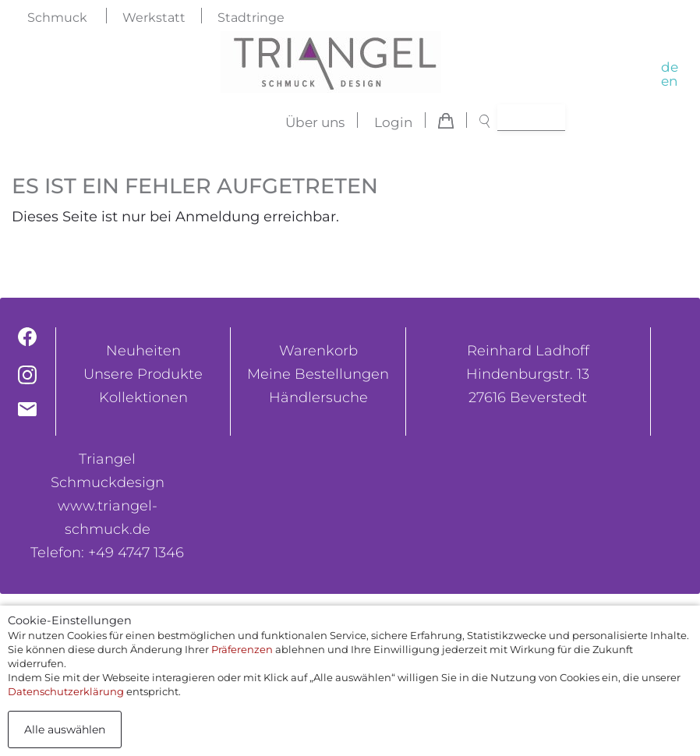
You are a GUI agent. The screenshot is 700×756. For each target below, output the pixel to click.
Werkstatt (154, 18)
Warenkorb (318, 351)
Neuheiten (143, 351)
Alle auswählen (65, 730)
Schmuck (57, 18)
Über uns (315, 122)
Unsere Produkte (143, 374)
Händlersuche (318, 397)
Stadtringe (251, 18)
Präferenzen (242, 649)
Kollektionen (143, 397)
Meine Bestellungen (318, 374)
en (669, 81)
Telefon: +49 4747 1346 (107, 553)
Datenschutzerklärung (66, 691)
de (670, 67)
